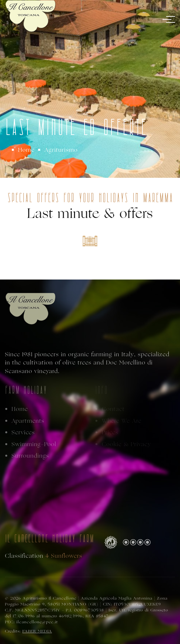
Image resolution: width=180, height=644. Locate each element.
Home (26, 150)
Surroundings (30, 456)
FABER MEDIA (37, 631)
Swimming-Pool (34, 444)
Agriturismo (61, 150)
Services (23, 432)
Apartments (28, 421)
